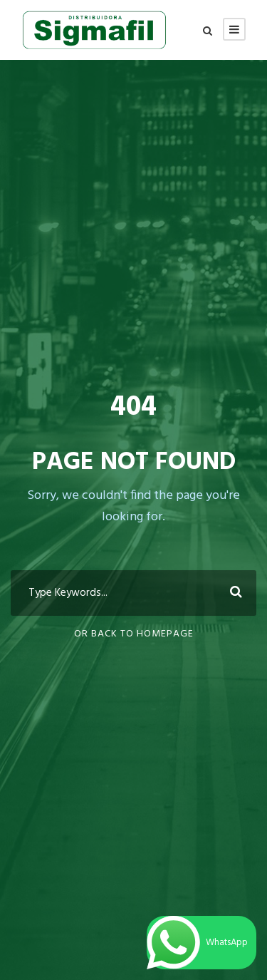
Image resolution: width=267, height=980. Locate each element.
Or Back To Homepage (134, 634)
